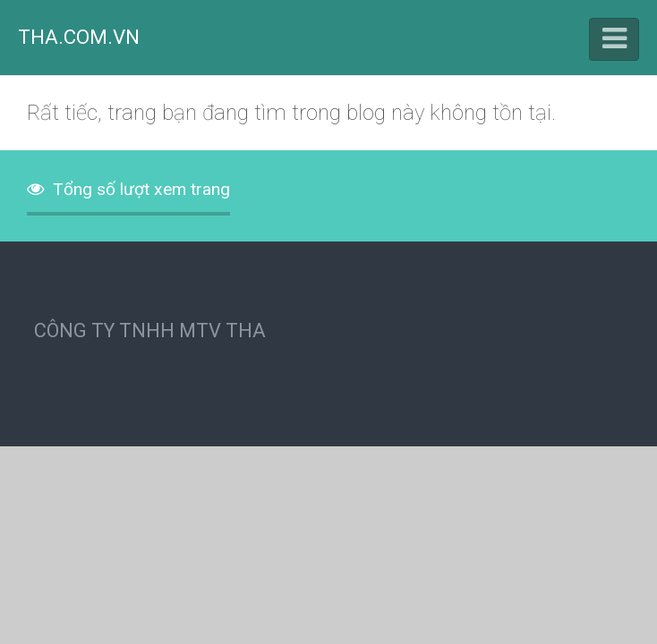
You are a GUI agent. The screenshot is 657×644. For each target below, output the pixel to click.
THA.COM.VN (79, 37)
